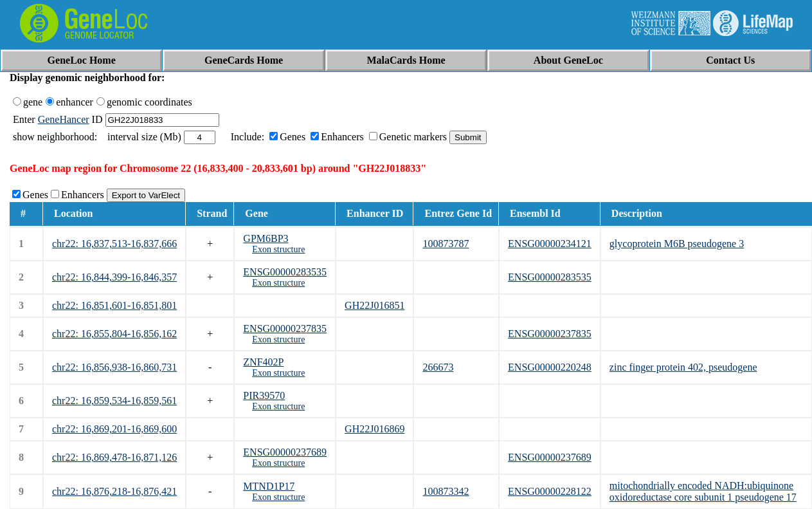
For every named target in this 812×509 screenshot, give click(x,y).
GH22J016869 (374, 429)
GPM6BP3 (266, 238)
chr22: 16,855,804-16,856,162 (114, 334)
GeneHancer (64, 119)
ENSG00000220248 (550, 367)
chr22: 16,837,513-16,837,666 (114, 244)
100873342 (446, 491)
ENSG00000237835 (285, 329)
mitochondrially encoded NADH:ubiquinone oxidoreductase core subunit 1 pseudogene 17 (703, 491)
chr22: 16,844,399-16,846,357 (114, 277)
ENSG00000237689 (285, 452)
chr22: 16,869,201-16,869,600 (114, 429)
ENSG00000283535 (285, 272)
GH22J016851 (374, 305)
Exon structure (278, 249)
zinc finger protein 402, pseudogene (683, 367)
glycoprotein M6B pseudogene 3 (677, 244)
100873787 (446, 244)
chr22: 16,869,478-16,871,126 (114, 457)
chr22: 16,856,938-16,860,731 (114, 367)
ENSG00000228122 (550, 491)
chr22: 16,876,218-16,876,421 (114, 491)
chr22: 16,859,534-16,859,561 (114, 401)
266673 (438, 367)
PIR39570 (264, 395)
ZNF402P (263, 362)
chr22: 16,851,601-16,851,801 (114, 305)
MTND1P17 (269, 486)
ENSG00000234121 (550, 244)
